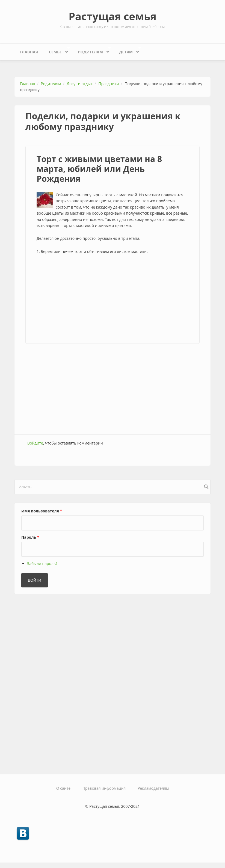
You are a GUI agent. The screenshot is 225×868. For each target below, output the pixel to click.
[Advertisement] (112, 300)
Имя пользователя (42, 511)
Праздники (109, 84)
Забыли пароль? (42, 563)
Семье (57, 51)
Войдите (35, 443)
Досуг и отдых (80, 84)
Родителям (92, 51)
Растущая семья (112, 16)
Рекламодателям (153, 788)
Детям (127, 51)
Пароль (30, 537)
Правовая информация (104, 788)
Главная (29, 52)
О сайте (63, 788)
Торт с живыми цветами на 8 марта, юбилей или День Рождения (99, 169)
